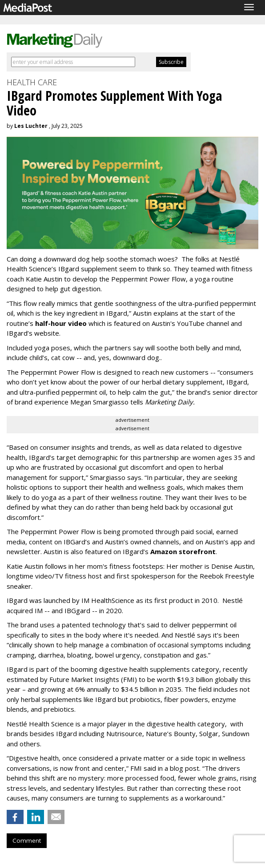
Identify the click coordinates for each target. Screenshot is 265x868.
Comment (27, 840)
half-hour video (61, 323)
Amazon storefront (183, 551)
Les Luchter (31, 126)
